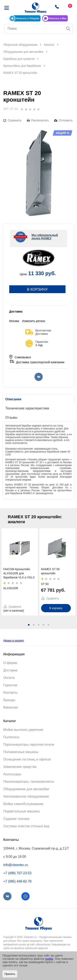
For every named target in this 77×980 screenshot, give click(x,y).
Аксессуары (12, 774)
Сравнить (15, 120)
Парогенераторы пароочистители (29, 744)
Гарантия (10, 685)
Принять (10, 974)
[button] (29, 625)
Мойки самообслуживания (23, 804)
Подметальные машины (22, 811)
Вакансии (11, 707)
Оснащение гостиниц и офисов (27, 759)
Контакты (10, 693)
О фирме (10, 663)
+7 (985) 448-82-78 (17, 881)
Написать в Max (57, 18)
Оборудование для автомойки (26, 789)
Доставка (10, 670)
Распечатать (40, 120)
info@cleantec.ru (16, 865)
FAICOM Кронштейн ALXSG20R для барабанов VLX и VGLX (19, 573)
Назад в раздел (14, 640)
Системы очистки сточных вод (26, 826)
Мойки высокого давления (23, 730)
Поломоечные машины (21, 752)
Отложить (66, 120)
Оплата (9, 678)
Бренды (9, 700)
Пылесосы (11, 737)
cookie (49, 959)
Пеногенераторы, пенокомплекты (29, 782)
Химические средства (20, 767)
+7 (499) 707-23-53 (17, 873)
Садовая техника (16, 819)
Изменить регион (34, 321)
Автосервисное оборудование (26, 796)
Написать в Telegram (28, 18)
